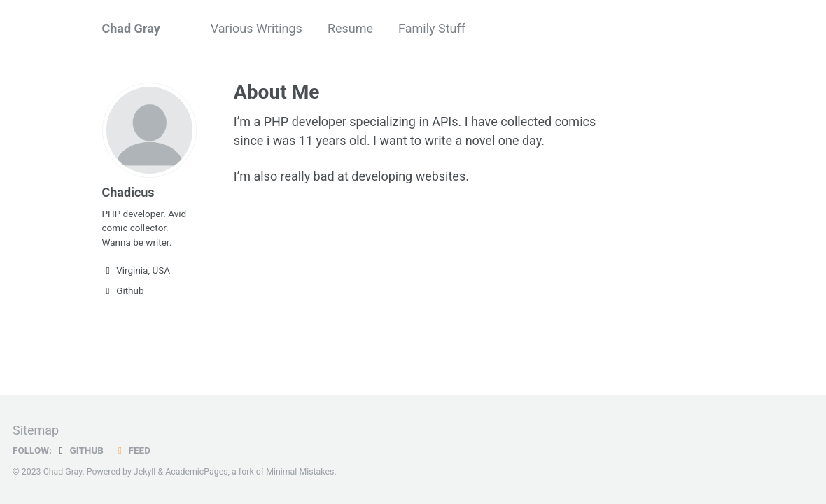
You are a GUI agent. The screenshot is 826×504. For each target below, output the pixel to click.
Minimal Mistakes (300, 472)
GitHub (79, 450)
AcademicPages (196, 472)
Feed (132, 450)
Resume (350, 28)
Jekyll (145, 472)
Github (123, 290)
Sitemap (36, 430)
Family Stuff (432, 28)
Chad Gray (131, 28)
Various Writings (257, 28)
